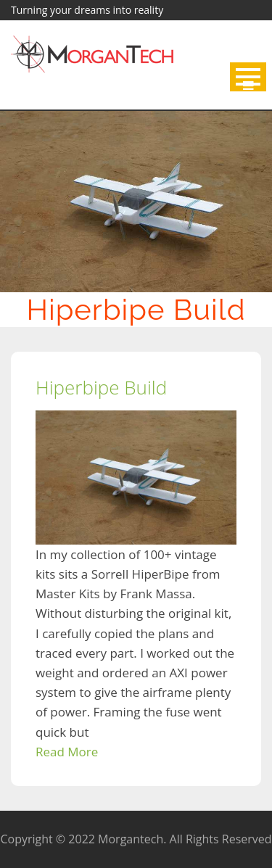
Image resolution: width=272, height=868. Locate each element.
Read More (67, 752)
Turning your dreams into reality (87, 10)
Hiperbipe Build (101, 387)
